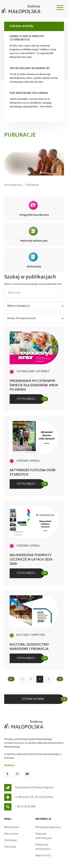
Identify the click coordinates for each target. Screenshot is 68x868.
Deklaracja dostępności (43, 847)
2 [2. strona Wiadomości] (31, 679)
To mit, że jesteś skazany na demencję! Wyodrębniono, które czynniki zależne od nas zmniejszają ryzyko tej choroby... (34, 75)
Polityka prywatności (48, 827)
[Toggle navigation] (60, 8)
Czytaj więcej (26, 399)
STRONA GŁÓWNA (33, 699)
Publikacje (11, 840)
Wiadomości (12, 827)
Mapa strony (43, 856)
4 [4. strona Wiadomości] (49, 679)
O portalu (10, 847)
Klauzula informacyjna (44, 836)
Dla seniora (11, 834)
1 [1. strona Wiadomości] (22, 679)
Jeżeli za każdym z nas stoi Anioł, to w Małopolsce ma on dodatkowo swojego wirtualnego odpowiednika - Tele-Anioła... (34, 100)
